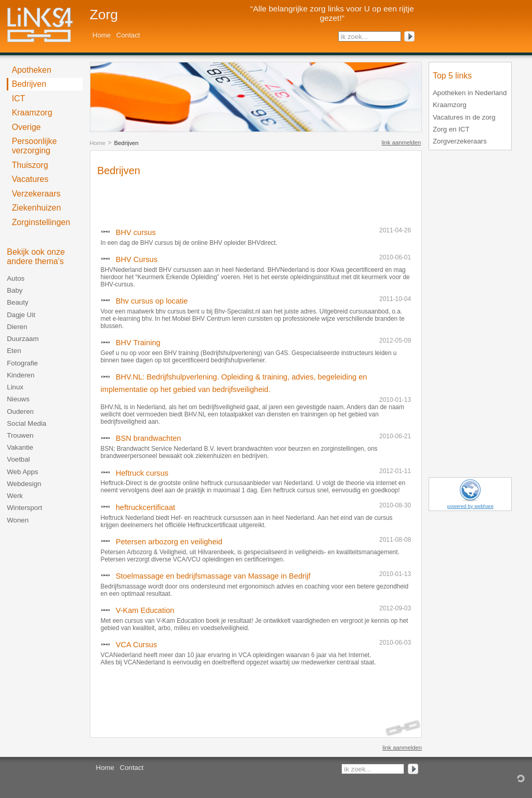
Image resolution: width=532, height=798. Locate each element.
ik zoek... (354, 37)
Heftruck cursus (142, 473)
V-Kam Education (145, 610)
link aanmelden (402, 142)
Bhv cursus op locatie (152, 301)
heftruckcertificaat (145, 507)
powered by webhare (470, 506)
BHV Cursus (137, 259)
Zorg (104, 15)
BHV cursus (136, 232)
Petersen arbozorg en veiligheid (169, 542)
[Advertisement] (219, 199)
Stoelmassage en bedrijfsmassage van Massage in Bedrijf (213, 576)
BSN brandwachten (149, 438)
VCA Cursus (136, 645)
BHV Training (138, 343)
